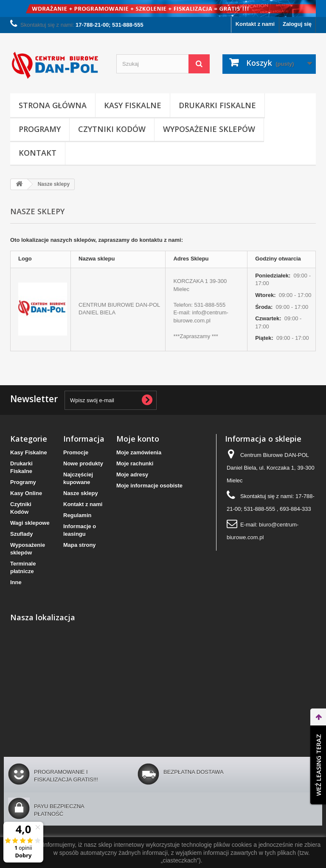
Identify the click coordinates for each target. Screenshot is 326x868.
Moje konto (138, 439)
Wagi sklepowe (30, 523)
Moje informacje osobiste (149, 486)
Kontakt (38, 153)
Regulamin (77, 515)
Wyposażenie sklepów (209, 129)
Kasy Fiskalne (133, 105)
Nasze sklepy (81, 493)
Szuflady (21, 534)
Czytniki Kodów (112, 129)
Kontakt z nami (255, 24)
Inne (16, 582)
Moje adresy (132, 475)
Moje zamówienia (139, 452)
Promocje (76, 452)
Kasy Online (26, 493)
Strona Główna (53, 105)
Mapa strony (80, 545)
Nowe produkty (83, 463)
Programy (40, 129)
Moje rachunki (135, 463)
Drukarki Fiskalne (217, 105)
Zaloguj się (297, 24)
